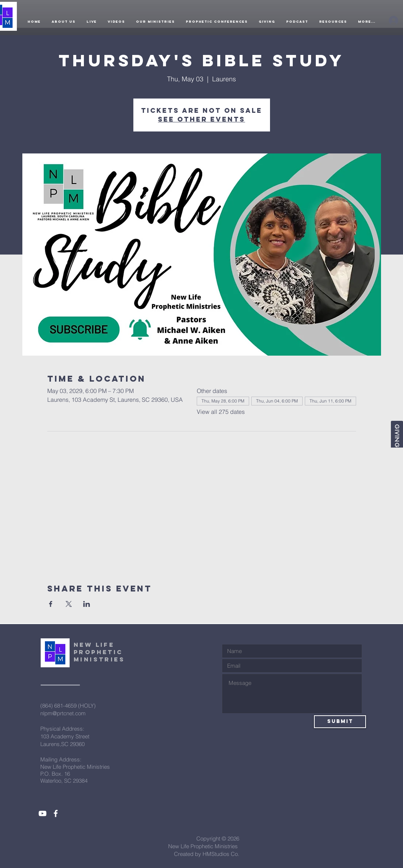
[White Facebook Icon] (56, 813)
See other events (202, 119)
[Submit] (340, 722)
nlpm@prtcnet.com (63, 713)
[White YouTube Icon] (42, 813)
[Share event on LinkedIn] (87, 604)
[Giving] (397, 434)
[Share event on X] (69, 604)
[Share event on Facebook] (51, 604)
